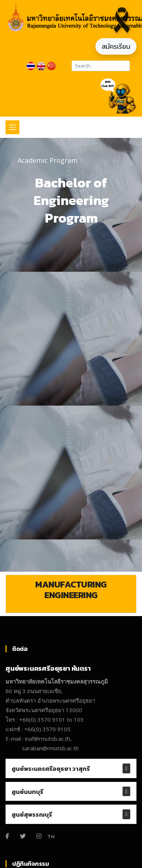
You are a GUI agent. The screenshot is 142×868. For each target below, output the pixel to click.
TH (51, 836)
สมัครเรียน (116, 46)
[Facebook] (7, 836)
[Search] (101, 66)
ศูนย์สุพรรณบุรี (32, 814)
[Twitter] (23, 836)
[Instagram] (39, 836)
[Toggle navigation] (12, 127)
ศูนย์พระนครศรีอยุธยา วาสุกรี (51, 769)
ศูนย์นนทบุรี (28, 792)
